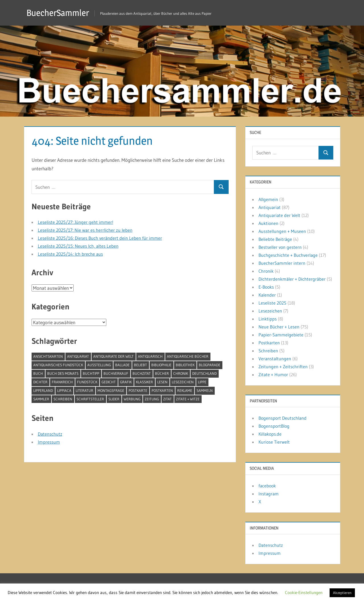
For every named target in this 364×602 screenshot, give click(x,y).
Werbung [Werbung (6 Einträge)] (132, 399)
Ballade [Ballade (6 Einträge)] (122, 365)
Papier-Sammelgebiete (281, 335)
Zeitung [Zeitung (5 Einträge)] (152, 399)
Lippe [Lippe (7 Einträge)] (202, 382)
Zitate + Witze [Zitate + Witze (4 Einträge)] (188, 399)
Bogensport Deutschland (283, 418)
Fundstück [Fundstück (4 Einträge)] (87, 382)
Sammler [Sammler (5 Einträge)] (41, 399)
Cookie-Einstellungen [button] (304, 592)
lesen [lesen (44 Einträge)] (162, 382)
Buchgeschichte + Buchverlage (288, 255)
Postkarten (269, 343)
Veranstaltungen (275, 359)
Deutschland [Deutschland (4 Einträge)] (204, 373)
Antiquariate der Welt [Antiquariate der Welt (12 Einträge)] (113, 356)
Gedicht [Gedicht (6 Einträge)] (109, 382)
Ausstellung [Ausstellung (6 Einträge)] (99, 365)
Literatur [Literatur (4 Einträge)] (84, 390)
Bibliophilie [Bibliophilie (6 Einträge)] (161, 365)
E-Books (266, 287)
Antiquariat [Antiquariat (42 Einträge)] (78, 356)
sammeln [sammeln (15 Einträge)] (205, 390)
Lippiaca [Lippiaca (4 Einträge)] (64, 390)
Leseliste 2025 (272, 303)
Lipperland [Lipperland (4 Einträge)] (43, 390)
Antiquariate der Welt (279, 215)
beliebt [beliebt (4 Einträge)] (140, 365)
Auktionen (268, 223)
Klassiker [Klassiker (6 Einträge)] (144, 382)
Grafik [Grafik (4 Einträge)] (126, 382)
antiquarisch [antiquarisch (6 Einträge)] (150, 356)
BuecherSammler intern (282, 263)
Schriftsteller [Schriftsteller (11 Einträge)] (90, 399)
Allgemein (268, 199)
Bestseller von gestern (280, 247)
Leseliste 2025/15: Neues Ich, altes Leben (78, 246)
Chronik (266, 271)
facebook (267, 486)
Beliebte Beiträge (275, 239)
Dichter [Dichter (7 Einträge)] (40, 382)
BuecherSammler (59, 13)
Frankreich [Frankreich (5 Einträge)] (62, 382)
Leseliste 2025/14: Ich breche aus (70, 254)
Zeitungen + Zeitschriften (283, 367)
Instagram (269, 494)
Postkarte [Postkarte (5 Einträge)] (138, 390)
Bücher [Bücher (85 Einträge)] (162, 373)
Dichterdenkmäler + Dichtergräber (292, 279)
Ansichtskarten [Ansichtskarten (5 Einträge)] (48, 356)
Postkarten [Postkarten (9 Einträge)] (162, 390)
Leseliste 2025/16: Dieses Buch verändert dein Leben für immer (100, 238)
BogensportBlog (274, 426)
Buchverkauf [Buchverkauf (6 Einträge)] (116, 373)
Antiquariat (270, 207)
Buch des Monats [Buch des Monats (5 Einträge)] (63, 373)
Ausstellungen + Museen (282, 231)
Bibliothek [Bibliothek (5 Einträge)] (185, 365)
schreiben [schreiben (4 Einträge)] (63, 399)
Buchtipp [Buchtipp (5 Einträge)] (91, 373)
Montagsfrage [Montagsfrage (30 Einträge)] (111, 390)
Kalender (267, 295)
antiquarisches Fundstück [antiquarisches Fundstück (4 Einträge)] (58, 365)
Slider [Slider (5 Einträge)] (114, 399)
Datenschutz (50, 434)
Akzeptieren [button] (342, 593)
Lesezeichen (270, 311)
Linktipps (268, 319)
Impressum (49, 442)
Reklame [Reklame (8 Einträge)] (185, 390)
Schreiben (268, 351)
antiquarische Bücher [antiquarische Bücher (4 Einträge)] (188, 356)
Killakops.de (270, 434)
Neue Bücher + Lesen (279, 327)
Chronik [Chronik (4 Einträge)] (181, 373)
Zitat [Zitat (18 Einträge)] (167, 399)
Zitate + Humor (273, 375)
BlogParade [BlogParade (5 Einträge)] (210, 365)
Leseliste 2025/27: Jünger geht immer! (76, 222)
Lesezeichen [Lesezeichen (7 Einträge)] (183, 382)
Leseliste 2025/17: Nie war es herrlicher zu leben (85, 230)
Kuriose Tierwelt (274, 442)
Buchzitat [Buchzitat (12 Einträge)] (142, 373)
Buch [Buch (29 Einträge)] (38, 373)
